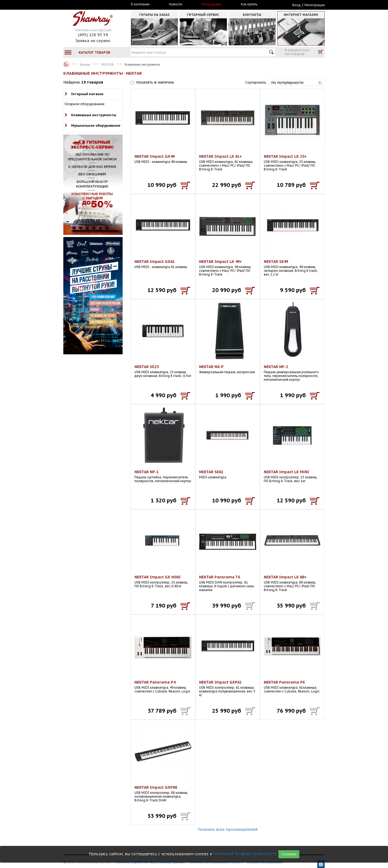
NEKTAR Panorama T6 (220, 577)
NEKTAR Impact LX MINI (286, 472)
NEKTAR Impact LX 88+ (285, 577)
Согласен (289, 854)
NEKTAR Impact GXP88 (156, 787)
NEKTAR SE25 (147, 367)
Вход (297, 5)
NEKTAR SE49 (276, 262)
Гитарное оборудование (85, 104)
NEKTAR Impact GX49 (155, 156)
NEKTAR (108, 64)
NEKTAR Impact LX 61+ (221, 156)
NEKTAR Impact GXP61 (220, 682)
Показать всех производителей (228, 829)
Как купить (249, 4)
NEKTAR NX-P (211, 367)
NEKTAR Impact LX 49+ (221, 262)
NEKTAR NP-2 (276, 367)
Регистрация (315, 5)
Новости (176, 4)
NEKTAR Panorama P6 (284, 682)
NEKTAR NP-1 (147, 472)
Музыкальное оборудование (96, 126)
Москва (88, 5)
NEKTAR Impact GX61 (155, 262)
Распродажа (212, 4)
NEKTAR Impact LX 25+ (285, 156)
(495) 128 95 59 (93, 35)
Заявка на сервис (93, 41)
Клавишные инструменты (94, 115)
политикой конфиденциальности (245, 854)
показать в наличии (155, 82)
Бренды (66, 64)
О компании (140, 4)
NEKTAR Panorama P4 (155, 682)
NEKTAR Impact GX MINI (157, 577)
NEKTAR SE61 (211, 472)
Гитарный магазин (87, 94)
